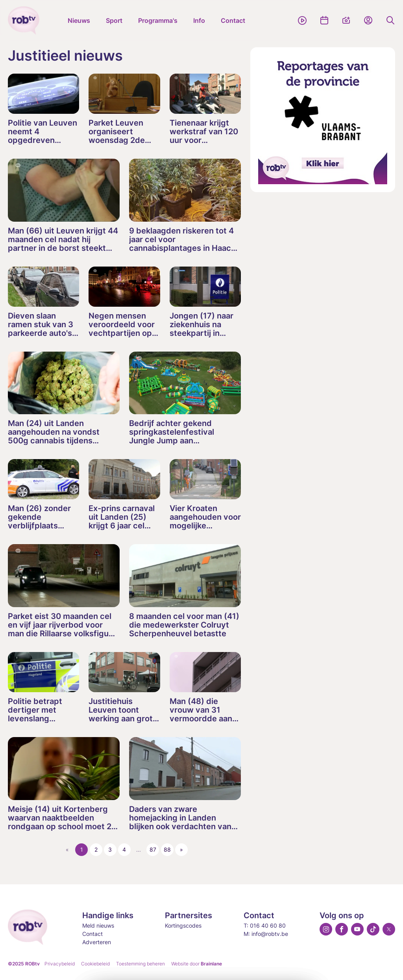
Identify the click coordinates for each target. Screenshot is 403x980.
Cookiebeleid (95, 964)
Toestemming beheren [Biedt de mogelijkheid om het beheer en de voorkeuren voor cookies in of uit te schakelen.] (140, 964)
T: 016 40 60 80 (265, 925)
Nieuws (79, 20)
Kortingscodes (183, 925)
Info (199, 20)
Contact (233, 20)
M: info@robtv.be (266, 934)
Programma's (158, 20)
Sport (114, 20)
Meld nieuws (98, 925)
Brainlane (211, 964)
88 (167, 849)
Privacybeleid (60, 964)
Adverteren (97, 942)
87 (153, 849)
